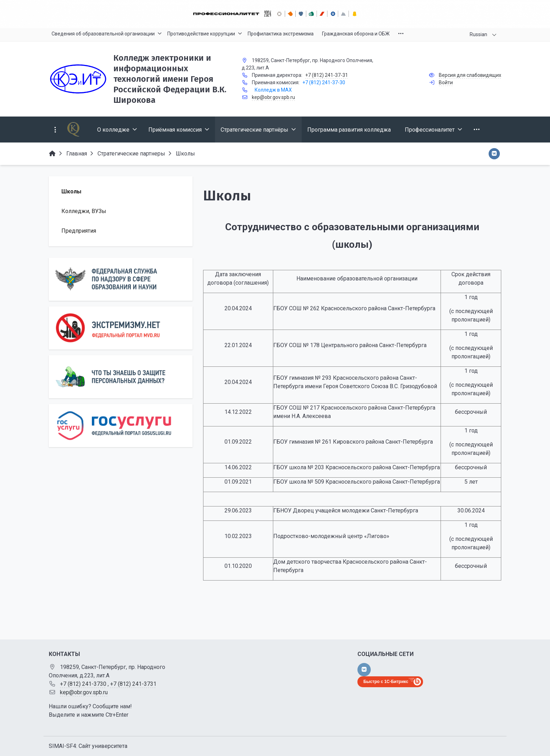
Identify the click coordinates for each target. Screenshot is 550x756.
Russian (478, 34)
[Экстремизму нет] (121, 328)
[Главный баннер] (275, 14)
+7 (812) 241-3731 (133, 684)
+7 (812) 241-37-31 (327, 75)
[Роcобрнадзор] (121, 279)
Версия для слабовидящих (470, 75)
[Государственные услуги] (121, 426)
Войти (446, 82)
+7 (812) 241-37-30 (324, 82)
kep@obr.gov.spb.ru (273, 97)
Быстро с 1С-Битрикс (386, 682)
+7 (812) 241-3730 (83, 684)
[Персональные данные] (121, 377)
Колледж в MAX (273, 90)
